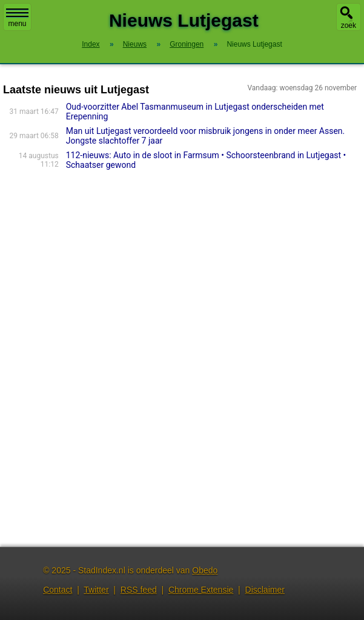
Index (91, 44)
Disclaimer (265, 590)
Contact (58, 590)
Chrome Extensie (201, 590)
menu (17, 18)
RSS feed (139, 590)
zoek (349, 25)
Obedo (205, 570)
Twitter (96, 590)
